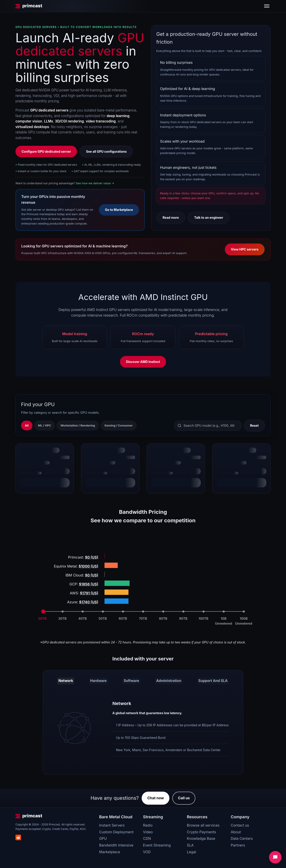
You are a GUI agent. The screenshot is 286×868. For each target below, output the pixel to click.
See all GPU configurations (106, 151)
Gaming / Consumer (119, 425)
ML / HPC (45, 425)
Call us (184, 797)
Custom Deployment (116, 831)
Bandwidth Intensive (116, 844)
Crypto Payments (201, 831)
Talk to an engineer (209, 218)
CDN (147, 838)
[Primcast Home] (29, 6)
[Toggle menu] (267, 6)
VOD (147, 851)
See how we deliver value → (95, 183)
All (27, 425)
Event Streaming (157, 844)
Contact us (240, 824)
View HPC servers (245, 249)
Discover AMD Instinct (143, 362)
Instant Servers (112, 824)
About (236, 831)
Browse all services (203, 824)
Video (148, 831)
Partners (238, 844)
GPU (103, 838)
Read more (171, 218)
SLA (190, 844)
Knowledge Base (201, 838)
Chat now (156, 797)
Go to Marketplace (119, 210)
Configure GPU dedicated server (46, 151)
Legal (191, 851)
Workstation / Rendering (78, 425)
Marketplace (110, 851)
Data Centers (242, 838)
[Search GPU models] (208, 426)
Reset (254, 425)
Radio (148, 824)
